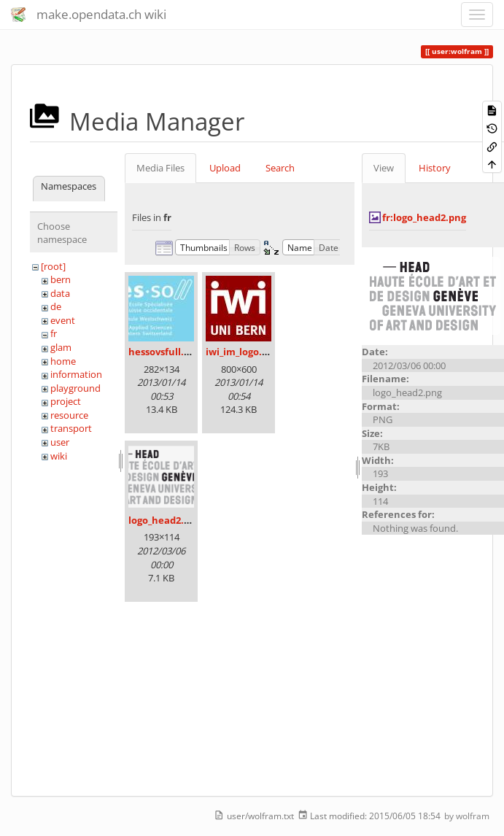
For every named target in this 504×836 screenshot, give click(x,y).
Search (280, 168)
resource (69, 415)
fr (54, 333)
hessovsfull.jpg (163, 352)
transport (71, 428)
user (60, 442)
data (60, 293)
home (63, 361)
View (384, 168)
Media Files (160, 168)
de (56, 306)
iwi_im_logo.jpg (241, 352)
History (435, 168)
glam (61, 347)
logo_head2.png (165, 520)
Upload (225, 168)
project (66, 401)
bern (61, 279)
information (76, 374)
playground (75, 388)
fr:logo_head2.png (424, 217)
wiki (59, 456)
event (63, 320)
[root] (53, 266)
